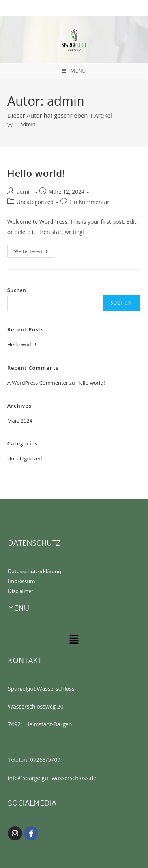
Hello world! (36, 173)
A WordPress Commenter (38, 383)
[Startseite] (10, 124)
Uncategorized (35, 202)
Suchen (17, 290)
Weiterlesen (35, 249)
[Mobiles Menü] (74, 71)
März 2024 (20, 421)
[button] (74, 640)
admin (28, 124)
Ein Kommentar (89, 202)
